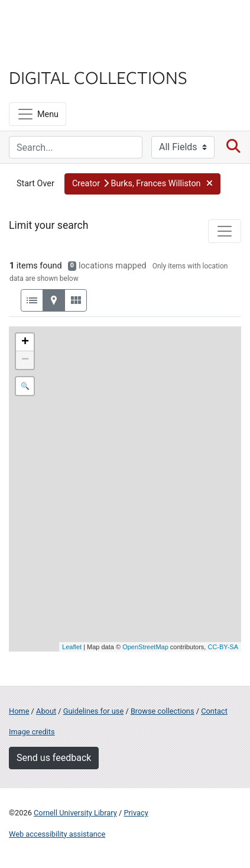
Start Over (35, 184)
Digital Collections (98, 77)
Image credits (32, 732)
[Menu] (38, 114)
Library (44, 54)
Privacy (136, 813)
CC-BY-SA (223, 647)
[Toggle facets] (225, 231)
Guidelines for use (93, 711)
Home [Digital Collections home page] (19, 711)
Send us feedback (54, 758)
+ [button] (25, 342)
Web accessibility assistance (57, 834)
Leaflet (72, 647)
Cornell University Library (75, 813)
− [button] (25, 360)
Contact (214, 711)
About (46, 711)
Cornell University (68, 23)
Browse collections (163, 711)
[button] (142, 184)
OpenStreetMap (145, 647)
